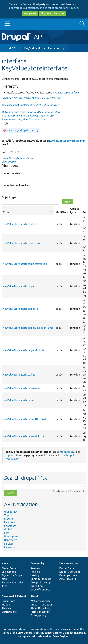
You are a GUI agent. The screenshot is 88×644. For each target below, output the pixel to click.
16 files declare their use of (31, 112)
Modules (7, 605)
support (10, 455)
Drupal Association (42, 605)
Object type (9, 197)
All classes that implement (31, 105)
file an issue (66, 452)
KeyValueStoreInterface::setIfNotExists (25, 419)
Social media (9, 572)
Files (7, 533)
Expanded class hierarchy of (32, 98)
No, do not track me (53, 13)
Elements (9, 547)
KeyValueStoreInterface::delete (20, 224)
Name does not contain (16, 185)
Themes (6, 608)
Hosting (35, 575)
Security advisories (13, 582)
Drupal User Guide (70, 572)
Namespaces (12, 536)
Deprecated (11, 540)
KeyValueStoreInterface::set (19, 400)
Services (9, 544)
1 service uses (24, 119)
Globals (9, 529)
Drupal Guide (67, 568)
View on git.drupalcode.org (22, 130)
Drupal (81, 633)
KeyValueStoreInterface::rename (21, 388)
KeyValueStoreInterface (65, 93)
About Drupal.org (40, 608)
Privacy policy (38, 615)
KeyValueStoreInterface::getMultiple (23, 350)
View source (9, 162)
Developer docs (68, 575)
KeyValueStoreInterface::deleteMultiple (25, 264)
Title (28, 212)
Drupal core (8, 601)
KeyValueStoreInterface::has (19, 375)
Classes (9, 519)
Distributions (9, 612)
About (34, 596)
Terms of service (40, 612)
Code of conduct (40, 590)
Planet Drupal (9, 568)
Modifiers (62, 212)
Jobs (4, 586)
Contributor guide (41, 579)
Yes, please (30, 13)
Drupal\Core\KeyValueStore (18, 158)
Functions (10, 522)
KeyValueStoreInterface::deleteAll (22, 243)
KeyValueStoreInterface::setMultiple (23, 436)
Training (35, 572)
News (5, 563)
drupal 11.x (10, 48)
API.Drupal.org (68, 579)
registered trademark (35, 636)
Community (37, 563)
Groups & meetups (41, 582)
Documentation (69, 563)
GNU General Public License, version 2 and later (47, 633)
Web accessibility (40, 601)
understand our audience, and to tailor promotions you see (44, 8)
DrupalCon (37, 586)
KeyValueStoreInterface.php (44, 48)
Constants (10, 526)
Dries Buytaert (62, 636)
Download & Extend (14, 596)
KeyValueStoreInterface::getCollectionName (28, 328)
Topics (8, 515)
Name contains (11, 173)
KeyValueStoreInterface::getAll (20, 309)
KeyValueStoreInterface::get (19, 286)
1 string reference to (28, 116)
